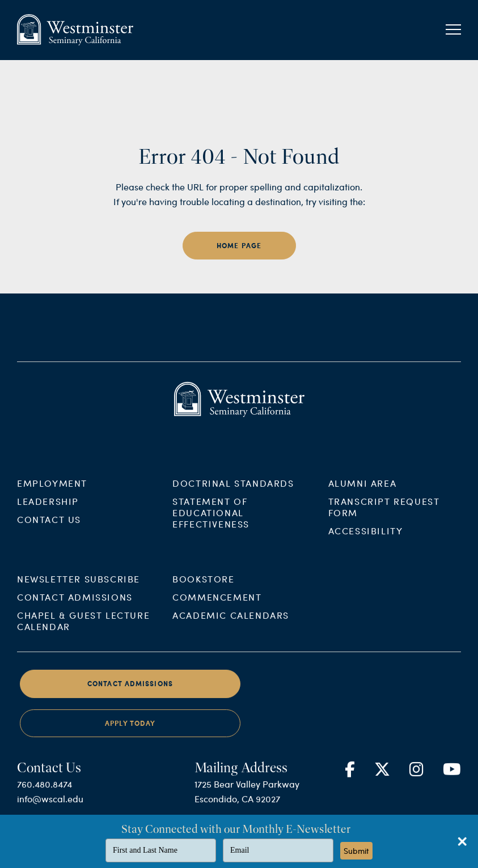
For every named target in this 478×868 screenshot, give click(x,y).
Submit (356, 851)
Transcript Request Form (384, 515)
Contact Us (49, 528)
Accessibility (366, 539)
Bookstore (203, 588)
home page (239, 246)
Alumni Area (363, 492)
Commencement (217, 606)
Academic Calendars (231, 624)
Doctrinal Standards (233, 492)
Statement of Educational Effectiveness (211, 521)
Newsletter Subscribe (79, 588)
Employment (52, 492)
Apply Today (130, 732)
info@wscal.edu (50, 808)
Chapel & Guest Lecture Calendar (83, 630)
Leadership (48, 510)
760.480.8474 (45, 793)
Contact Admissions (75, 606)
